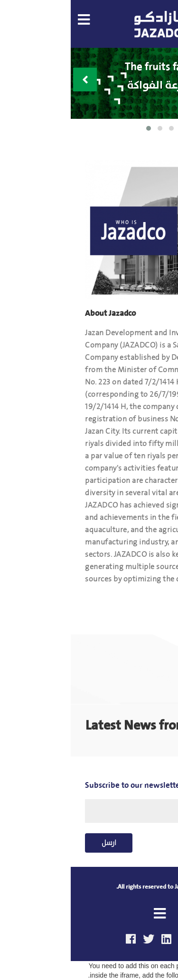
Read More (136, 600)
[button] (78, 128)
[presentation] (14, 80)
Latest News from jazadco (89, 725)
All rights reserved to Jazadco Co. (89, 886)
